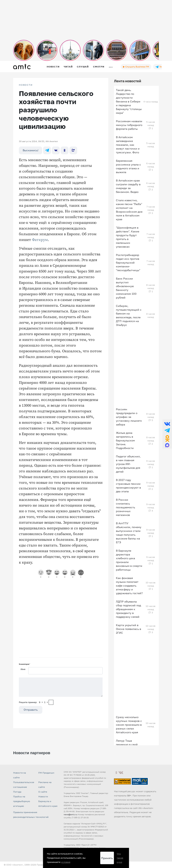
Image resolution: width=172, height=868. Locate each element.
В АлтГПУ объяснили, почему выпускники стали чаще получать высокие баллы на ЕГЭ (129, 533)
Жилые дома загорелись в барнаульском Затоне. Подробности (125, 440)
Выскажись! (31, 150)
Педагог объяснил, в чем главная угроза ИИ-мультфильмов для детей (128, 464)
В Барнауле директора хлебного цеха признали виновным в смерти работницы (129, 560)
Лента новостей (128, 81)
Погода (17, 792)
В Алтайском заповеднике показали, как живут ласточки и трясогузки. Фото (128, 145)
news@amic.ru (70, 814)
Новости (53, 67)
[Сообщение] (61, 687)
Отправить (31, 710)
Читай (68, 67)
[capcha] (51, 702)
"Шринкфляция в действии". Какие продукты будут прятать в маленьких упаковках (128, 237)
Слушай (83, 67)
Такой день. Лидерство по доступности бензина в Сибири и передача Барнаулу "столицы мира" (129, 101)
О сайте (43, 792)
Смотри (99, 67)
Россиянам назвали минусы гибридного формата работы (129, 125)
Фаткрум (40, 240)
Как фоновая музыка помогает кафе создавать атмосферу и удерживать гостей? (129, 586)
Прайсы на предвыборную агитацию (22, 801)
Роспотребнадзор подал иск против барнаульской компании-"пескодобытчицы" (128, 263)
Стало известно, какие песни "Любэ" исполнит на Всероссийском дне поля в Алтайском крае (129, 210)
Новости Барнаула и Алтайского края (48, 801)
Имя (23, 669)
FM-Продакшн (46, 773)
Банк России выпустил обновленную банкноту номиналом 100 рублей (126, 288)
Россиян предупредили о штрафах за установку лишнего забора (129, 417)
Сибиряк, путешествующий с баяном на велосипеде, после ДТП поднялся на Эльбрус (129, 315)
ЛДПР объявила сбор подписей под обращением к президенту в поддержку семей (128, 609)
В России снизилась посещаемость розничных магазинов (125, 507)
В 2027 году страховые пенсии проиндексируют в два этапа (128, 486)
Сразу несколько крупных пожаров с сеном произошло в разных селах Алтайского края (129, 725)
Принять (107, 858)
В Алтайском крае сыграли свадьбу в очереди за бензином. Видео (128, 186)
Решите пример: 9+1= (33, 702)
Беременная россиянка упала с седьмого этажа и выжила (128, 166)
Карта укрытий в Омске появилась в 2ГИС (129, 629)
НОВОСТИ (26, 85)
